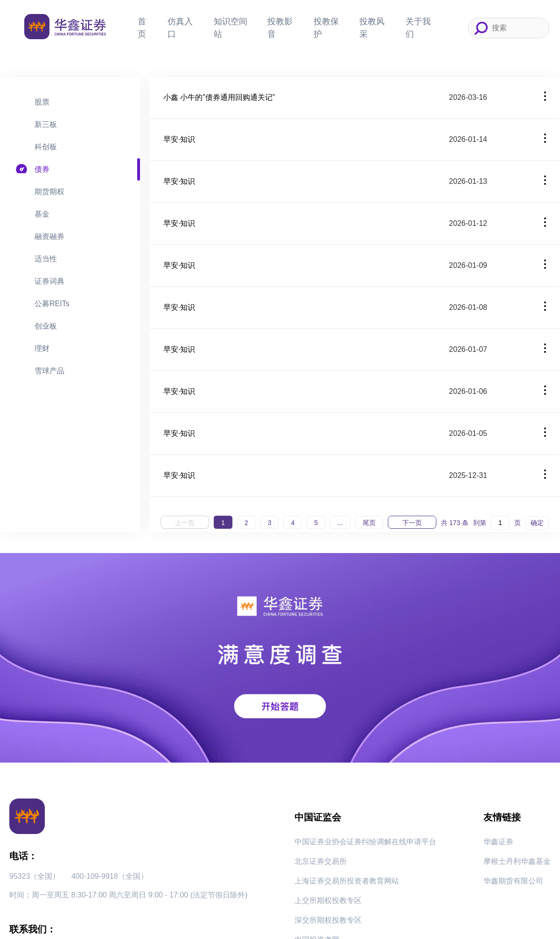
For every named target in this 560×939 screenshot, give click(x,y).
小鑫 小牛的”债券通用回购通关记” (219, 97)
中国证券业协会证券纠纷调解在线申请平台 (365, 842)
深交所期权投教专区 (328, 920)
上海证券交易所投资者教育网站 (347, 881)
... (340, 523)
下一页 (412, 523)
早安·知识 (179, 139)
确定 (537, 523)
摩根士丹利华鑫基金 (517, 861)
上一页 (185, 523)
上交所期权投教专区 (328, 900)
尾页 (369, 523)
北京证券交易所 (321, 861)
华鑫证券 (498, 842)
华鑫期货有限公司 (513, 881)
